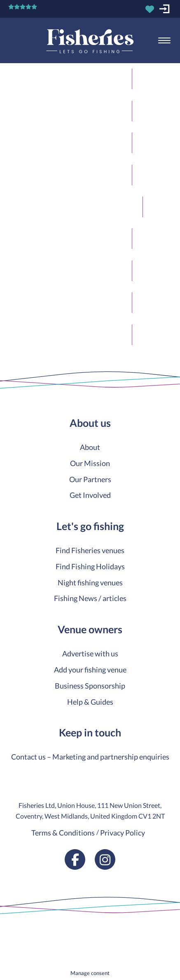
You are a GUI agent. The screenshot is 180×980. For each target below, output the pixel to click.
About (90, 447)
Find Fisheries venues (90, 550)
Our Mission (90, 463)
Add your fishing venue (90, 670)
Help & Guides (90, 702)
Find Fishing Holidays (90, 566)
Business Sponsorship (90, 686)
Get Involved (90, 495)
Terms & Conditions (63, 833)
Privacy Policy (123, 833)
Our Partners (90, 479)
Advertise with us (90, 653)
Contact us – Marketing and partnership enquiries (90, 757)
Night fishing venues (90, 582)
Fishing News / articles (90, 598)
